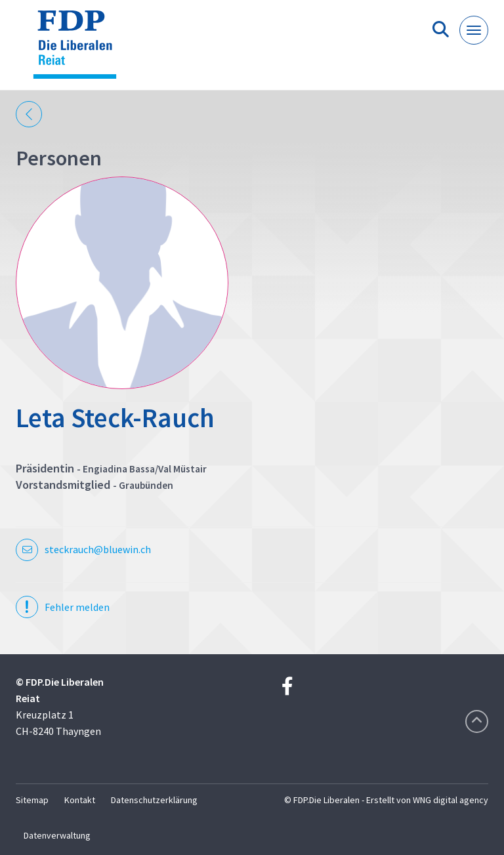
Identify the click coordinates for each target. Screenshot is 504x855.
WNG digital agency (451, 800)
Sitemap (32, 800)
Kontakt (80, 800)
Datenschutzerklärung (154, 800)
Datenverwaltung (57, 835)
